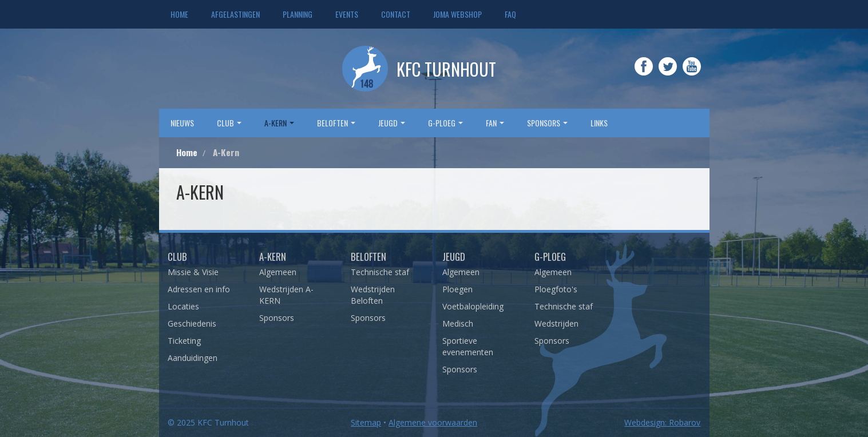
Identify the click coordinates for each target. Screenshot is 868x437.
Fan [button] (495, 123)
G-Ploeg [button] (445, 123)
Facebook (644, 74)
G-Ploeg (550, 257)
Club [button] (229, 123)
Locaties (183, 306)
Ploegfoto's (556, 289)
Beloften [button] (336, 123)
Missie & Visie (193, 272)
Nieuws (182, 123)
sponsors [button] (547, 123)
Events (347, 14)
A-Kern (273, 257)
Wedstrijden (556, 323)
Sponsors (277, 318)
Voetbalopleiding (473, 306)
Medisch (458, 323)
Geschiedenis (192, 323)
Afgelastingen (235, 14)
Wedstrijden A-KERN (286, 295)
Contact (396, 14)
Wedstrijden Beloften (373, 295)
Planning (298, 14)
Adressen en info (199, 289)
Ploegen (457, 289)
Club (177, 257)
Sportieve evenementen (468, 346)
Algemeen (278, 272)
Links (599, 123)
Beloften (368, 257)
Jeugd (454, 257)
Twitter (668, 74)
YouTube (692, 74)
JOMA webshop (457, 14)
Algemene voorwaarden (433, 422)
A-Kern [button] (279, 123)
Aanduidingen (193, 358)
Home (179, 14)
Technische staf (380, 272)
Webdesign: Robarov (662, 422)
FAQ (510, 14)
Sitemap (366, 422)
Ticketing (184, 341)
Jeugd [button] (392, 123)
